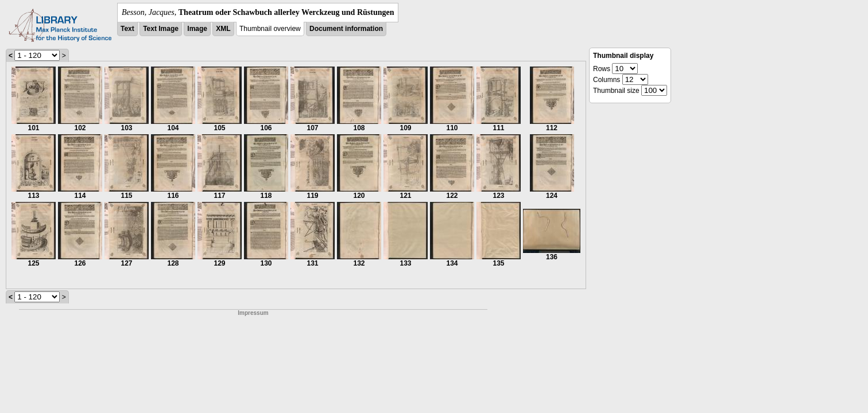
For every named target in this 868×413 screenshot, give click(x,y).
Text (127, 29)
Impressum (253, 313)
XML (223, 29)
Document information (346, 29)
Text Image (161, 29)
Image (197, 29)
